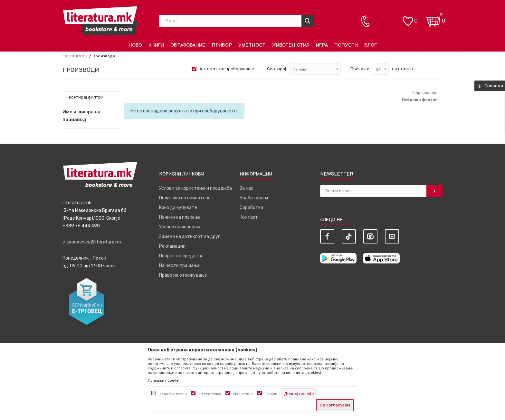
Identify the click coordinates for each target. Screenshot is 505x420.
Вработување (255, 198)
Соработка (251, 208)
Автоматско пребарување (227, 69)
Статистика (210, 394)
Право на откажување (183, 275)
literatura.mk (75, 56)
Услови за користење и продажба (195, 188)
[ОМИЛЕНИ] (408, 18)
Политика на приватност (186, 198)
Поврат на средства (181, 256)
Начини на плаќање (180, 217)
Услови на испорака (180, 227)
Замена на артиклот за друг (190, 237)
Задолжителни (173, 394)
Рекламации (172, 246)
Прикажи (360, 69)
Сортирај (276, 69)
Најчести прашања (179, 266)
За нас (247, 188)
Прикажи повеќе (163, 380)
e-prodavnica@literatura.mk (92, 242)
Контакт (249, 217)
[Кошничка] (434, 18)
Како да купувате (178, 208)
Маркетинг (243, 394)
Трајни (271, 394)
